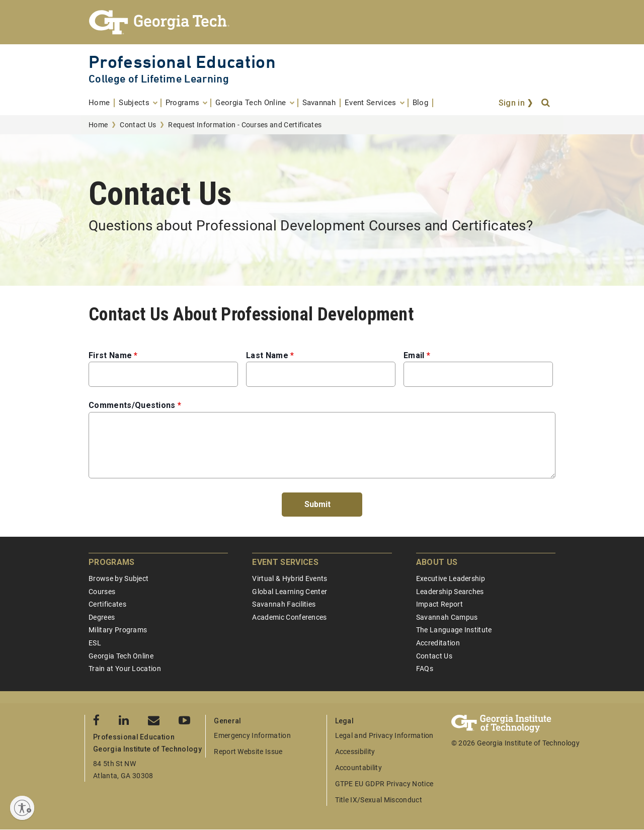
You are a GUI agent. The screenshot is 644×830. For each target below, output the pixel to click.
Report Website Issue (248, 752)
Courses (102, 592)
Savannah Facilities (284, 604)
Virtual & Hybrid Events (290, 578)
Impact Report (439, 604)
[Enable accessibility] (22, 808)
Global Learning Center (290, 592)
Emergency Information (252, 735)
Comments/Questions (132, 405)
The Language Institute (454, 630)
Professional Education (182, 62)
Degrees (102, 617)
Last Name (267, 355)
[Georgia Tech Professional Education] (322, 22)
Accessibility (355, 752)
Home (98, 125)
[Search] (546, 103)
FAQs (425, 669)
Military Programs (118, 630)
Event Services (285, 562)
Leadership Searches (450, 592)
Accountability (358, 768)
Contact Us (138, 125)
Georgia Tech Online (121, 656)
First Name (110, 355)
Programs (112, 562)
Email (414, 355)
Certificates (107, 604)
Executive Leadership (451, 578)
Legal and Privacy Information (384, 735)
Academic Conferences (289, 617)
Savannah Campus (447, 617)
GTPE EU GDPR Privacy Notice (384, 784)
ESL (95, 643)
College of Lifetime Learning (159, 79)
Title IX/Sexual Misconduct (379, 800)
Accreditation (438, 643)
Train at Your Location (125, 669)
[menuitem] (102, 103)
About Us (437, 562)
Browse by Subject (118, 578)
